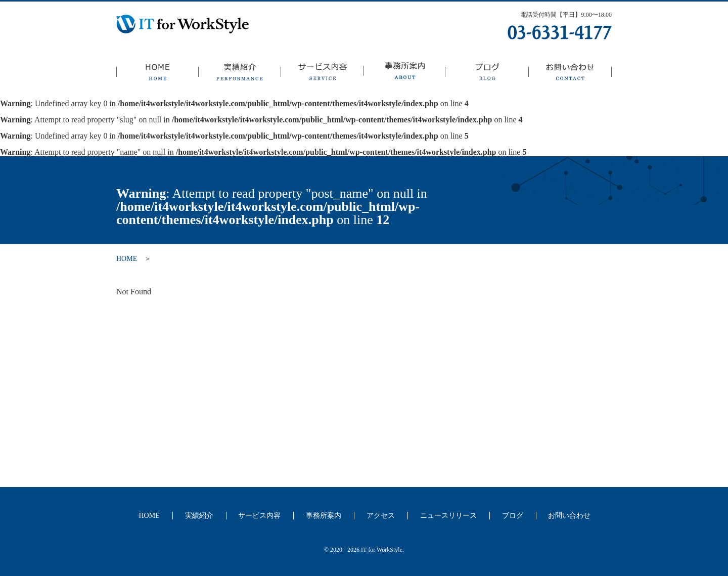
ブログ (487, 73)
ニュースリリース (448, 516)
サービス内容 (322, 73)
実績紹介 (239, 73)
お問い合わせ (570, 73)
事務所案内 (404, 73)
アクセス (381, 516)
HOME (157, 73)
